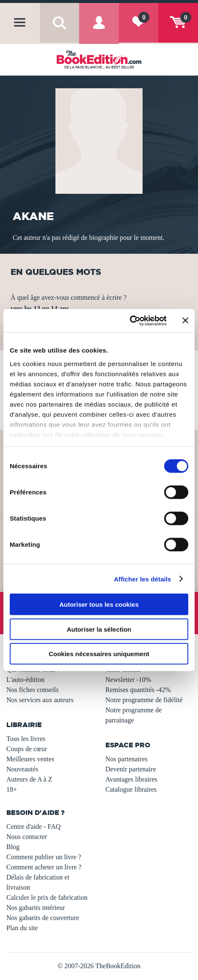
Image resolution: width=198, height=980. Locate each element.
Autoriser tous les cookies (99, 604)
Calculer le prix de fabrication (47, 897)
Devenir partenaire (131, 769)
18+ (12, 789)
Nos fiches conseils (33, 690)
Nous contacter (27, 837)
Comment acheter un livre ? (44, 867)
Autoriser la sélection (99, 629)
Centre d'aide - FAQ (33, 827)
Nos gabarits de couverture (43, 918)
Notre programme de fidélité (144, 700)
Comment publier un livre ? (44, 857)
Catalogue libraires (131, 789)
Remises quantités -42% (138, 690)
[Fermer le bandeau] (185, 320)
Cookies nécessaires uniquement (99, 654)
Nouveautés (22, 769)
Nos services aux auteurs (40, 700)
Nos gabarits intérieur (36, 908)
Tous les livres (26, 739)
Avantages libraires (131, 779)
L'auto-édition (25, 680)
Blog (13, 847)
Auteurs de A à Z (29, 779)
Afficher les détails (142, 579)
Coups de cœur (27, 749)
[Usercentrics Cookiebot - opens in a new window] (130, 320)
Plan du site (22, 928)
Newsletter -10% (128, 680)
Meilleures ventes (30, 759)
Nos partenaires (126, 759)
